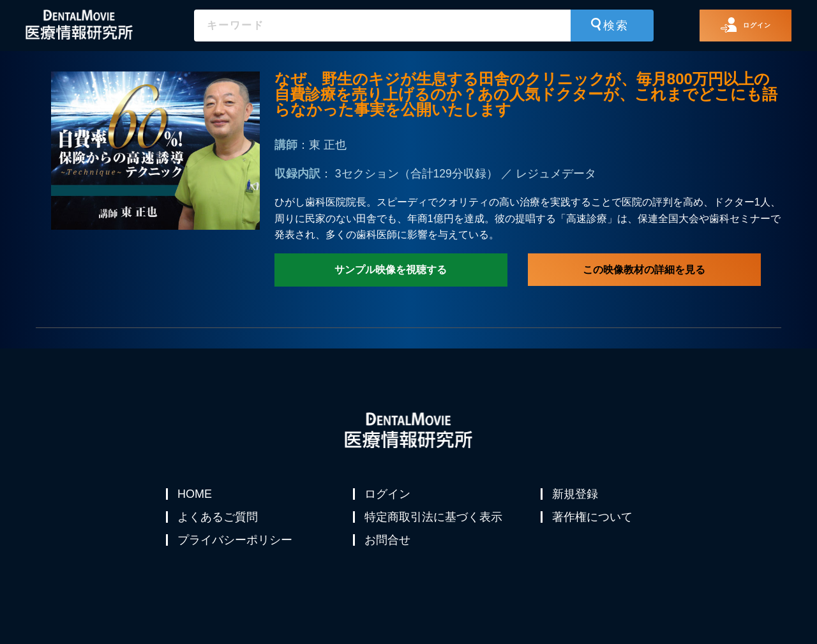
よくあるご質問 (219, 525)
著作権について (594, 525)
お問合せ (389, 555)
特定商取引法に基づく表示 (435, 525)
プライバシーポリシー (236, 555)
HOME (196, 494)
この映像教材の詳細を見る (644, 270)
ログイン (389, 494)
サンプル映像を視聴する (391, 270)
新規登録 (576, 494)
